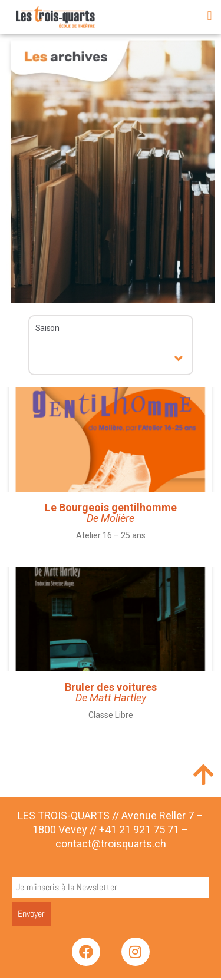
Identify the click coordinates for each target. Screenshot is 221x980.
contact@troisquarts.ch (111, 845)
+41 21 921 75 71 (139, 832)
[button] (210, 16)
